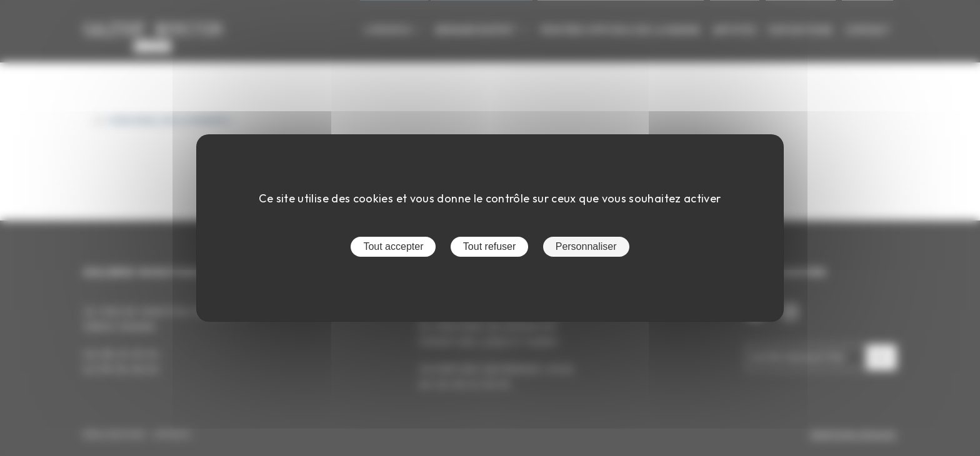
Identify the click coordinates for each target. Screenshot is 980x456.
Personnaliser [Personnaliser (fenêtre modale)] (586, 246)
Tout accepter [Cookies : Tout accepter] (393, 246)
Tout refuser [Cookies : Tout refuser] (489, 246)
